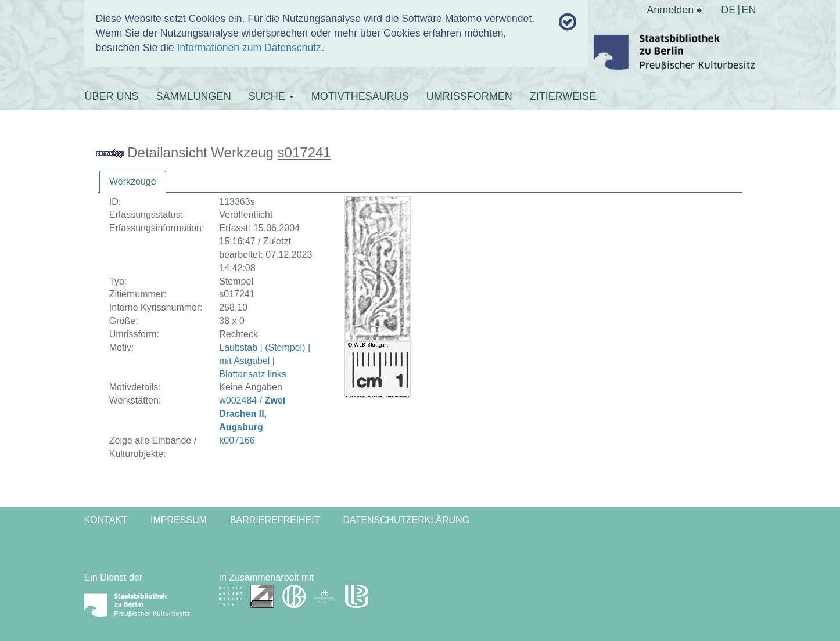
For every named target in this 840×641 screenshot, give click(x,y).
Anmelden (675, 10)
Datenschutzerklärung (407, 520)
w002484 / (252, 414)
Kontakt (106, 520)
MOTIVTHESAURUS (360, 96)
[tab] (133, 182)
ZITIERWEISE (563, 96)
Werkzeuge (133, 181)
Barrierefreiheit (275, 520)
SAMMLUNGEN (194, 96)
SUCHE (271, 96)
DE (728, 10)
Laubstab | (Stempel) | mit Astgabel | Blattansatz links (265, 361)
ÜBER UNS (112, 96)
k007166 (237, 440)
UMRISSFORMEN (469, 96)
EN (749, 10)
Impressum (179, 520)
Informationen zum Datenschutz (249, 48)
